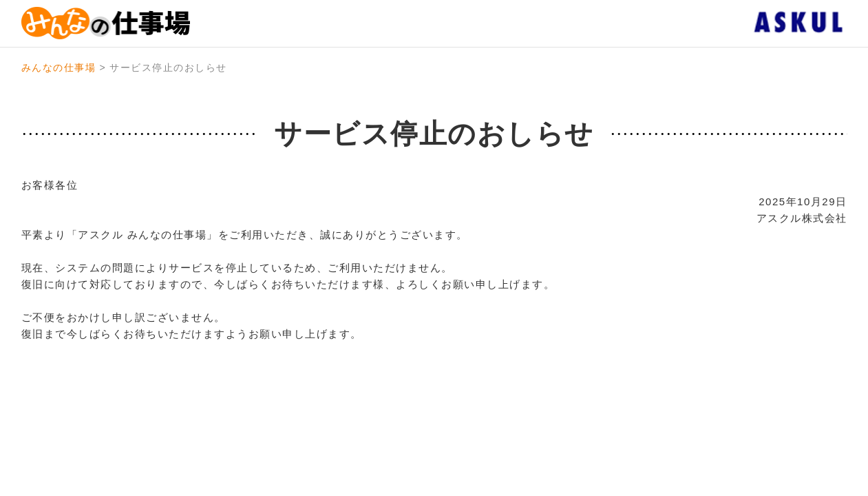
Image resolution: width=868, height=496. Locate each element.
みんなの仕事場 (59, 68)
